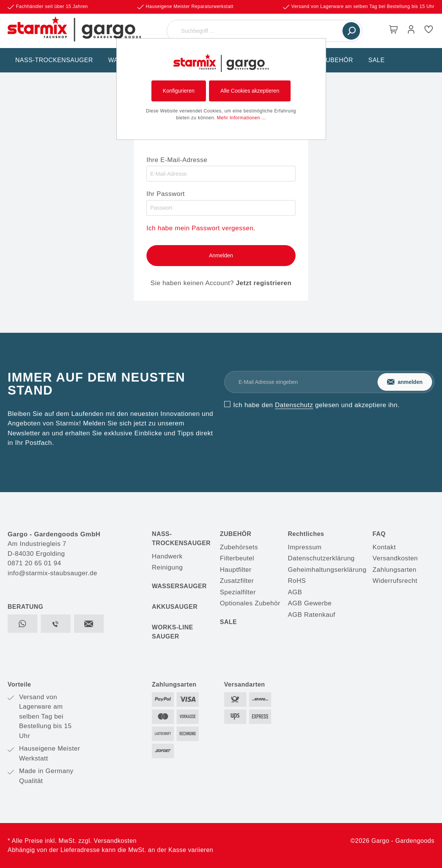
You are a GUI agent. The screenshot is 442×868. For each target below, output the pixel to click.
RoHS (297, 581)
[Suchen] (351, 31)
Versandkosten (395, 558)
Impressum (305, 547)
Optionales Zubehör (250, 603)
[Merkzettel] (429, 31)
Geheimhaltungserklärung (327, 570)
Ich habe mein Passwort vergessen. (201, 228)
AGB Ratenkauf (312, 615)
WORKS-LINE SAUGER (172, 632)
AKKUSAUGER (175, 607)
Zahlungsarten (395, 570)
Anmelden (221, 255)
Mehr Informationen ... (241, 118)
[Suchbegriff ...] (256, 31)
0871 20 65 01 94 (34, 563)
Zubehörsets (239, 547)
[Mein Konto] (411, 31)
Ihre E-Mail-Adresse (177, 160)
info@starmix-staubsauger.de (52, 573)
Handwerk (167, 556)
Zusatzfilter (237, 581)
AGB (295, 592)
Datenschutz (294, 405)
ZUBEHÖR (236, 534)
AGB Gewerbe (310, 603)
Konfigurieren (179, 91)
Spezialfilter (238, 592)
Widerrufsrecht (395, 581)
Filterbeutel (237, 558)
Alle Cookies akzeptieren (250, 91)
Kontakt (384, 547)
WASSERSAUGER (179, 586)
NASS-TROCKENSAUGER (181, 538)
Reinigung (167, 567)
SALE (229, 622)
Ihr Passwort (166, 194)
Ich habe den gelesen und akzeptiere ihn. (317, 405)
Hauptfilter (236, 570)
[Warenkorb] (394, 31)
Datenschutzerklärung (321, 558)
